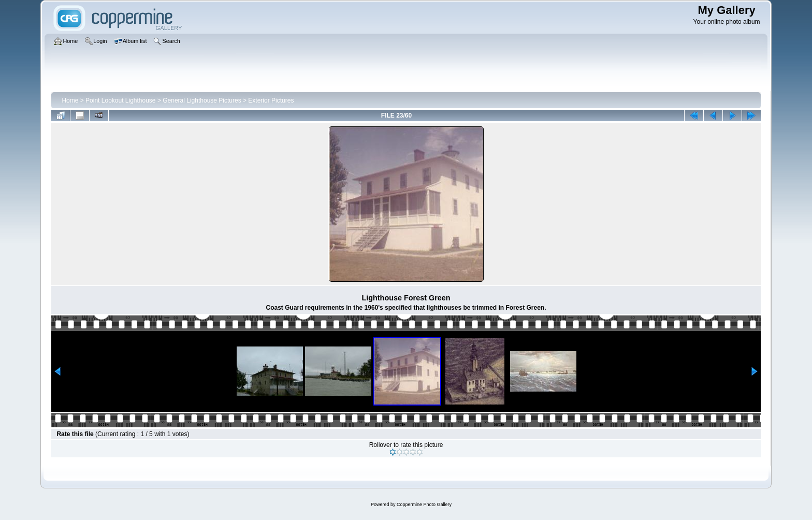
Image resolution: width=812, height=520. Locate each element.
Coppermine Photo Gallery (424, 504)
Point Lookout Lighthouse (120, 100)
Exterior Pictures (271, 100)
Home (70, 100)
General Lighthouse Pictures (202, 100)
